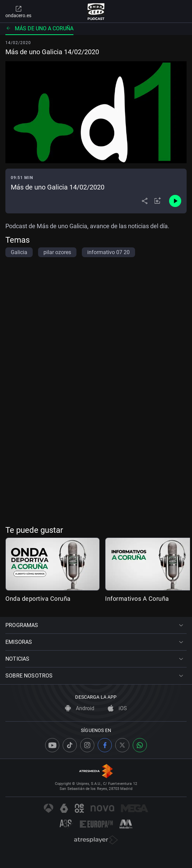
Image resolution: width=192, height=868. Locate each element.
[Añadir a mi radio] (158, 201)
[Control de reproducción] (175, 201)
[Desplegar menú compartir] (145, 201)
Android (80, 708)
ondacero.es (18, 11)
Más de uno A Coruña (39, 28)
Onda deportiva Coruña (38, 599)
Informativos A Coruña (137, 599)
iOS (117, 708)
